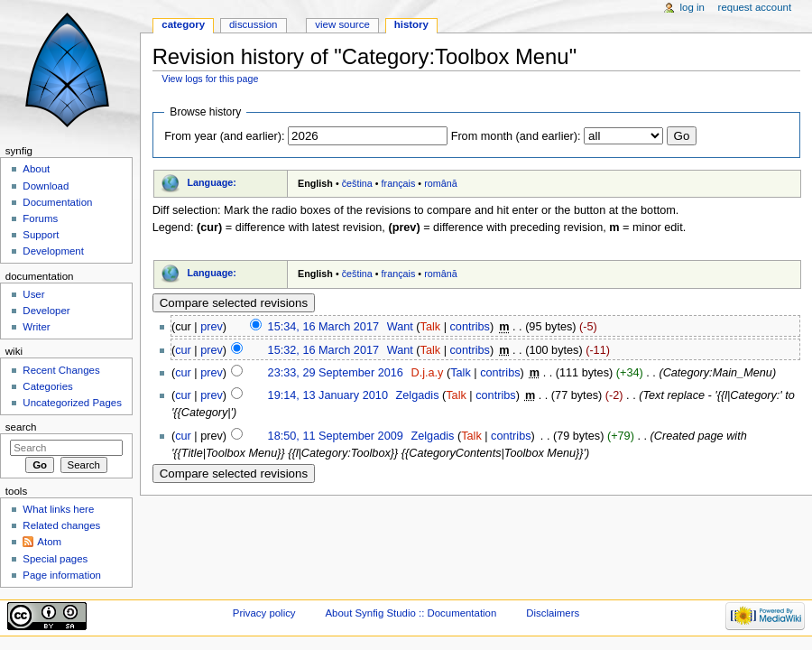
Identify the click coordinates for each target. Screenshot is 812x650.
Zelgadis (418, 395)
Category (183, 24)
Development (53, 251)
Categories (47, 386)
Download (46, 186)
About (36, 169)
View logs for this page (210, 79)
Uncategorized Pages (72, 403)
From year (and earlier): (224, 136)
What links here (58, 509)
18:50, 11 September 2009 (336, 436)
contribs (469, 327)
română (441, 183)
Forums (40, 218)
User (33, 294)
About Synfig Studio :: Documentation (411, 613)
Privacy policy (264, 613)
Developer (46, 311)
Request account (755, 7)
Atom (49, 542)
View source (342, 24)
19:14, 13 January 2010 (328, 395)
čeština (357, 183)
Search (21, 427)
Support (41, 235)
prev (212, 327)
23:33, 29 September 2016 (336, 373)
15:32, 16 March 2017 (323, 350)
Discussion (253, 24)
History (411, 24)
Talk (431, 327)
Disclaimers (553, 613)
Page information (62, 575)
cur (183, 350)
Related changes (61, 525)
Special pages (55, 559)
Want (400, 327)
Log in (692, 7)
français (399, 183)
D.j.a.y (427, 373)
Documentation (57, 202)
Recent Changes (61, 370)
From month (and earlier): (516, 136)
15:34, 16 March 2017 (323, 327)
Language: (212, 182)
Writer (36, 327)
